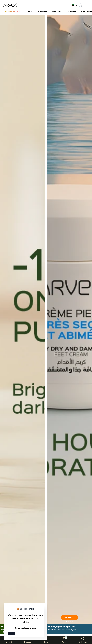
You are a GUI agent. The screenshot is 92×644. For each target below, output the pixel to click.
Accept (11, 634)
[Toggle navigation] (86, 4)
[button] (66, 622)
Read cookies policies (25, 628)
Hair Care (71, 12)
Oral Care (57, 12)
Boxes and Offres (13, 12)
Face (29, 12)
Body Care (42, 12)
